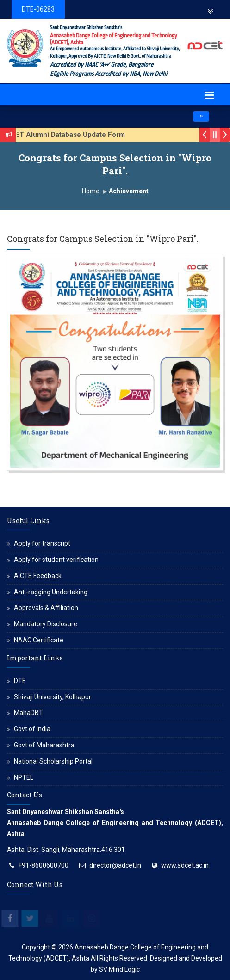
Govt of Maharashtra (44, 745)
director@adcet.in (115, 865)
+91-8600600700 (43, 865)
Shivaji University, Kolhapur (53, 697)
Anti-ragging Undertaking (51, 592)
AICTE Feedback (38, 576)
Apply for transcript (42, 543)
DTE (20, 681)
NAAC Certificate (39, 640)
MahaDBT (28, 713)
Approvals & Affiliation (46, 608)
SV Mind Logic (119, 969)
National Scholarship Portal (53, 761)
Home (91, 191)
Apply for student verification (56, 560)
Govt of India (32, 729)
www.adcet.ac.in (185, 865)
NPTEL (24, 777)
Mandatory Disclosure (46, 624)
